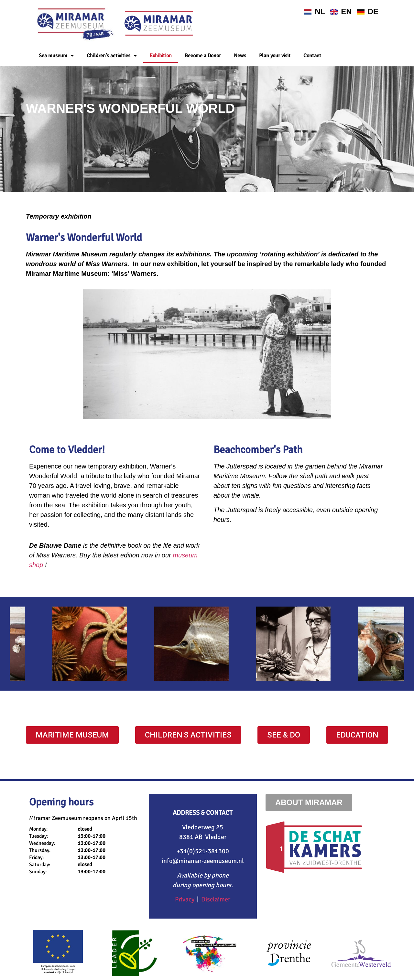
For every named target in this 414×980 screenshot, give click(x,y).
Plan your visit (275, 56)
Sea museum (56, 56)
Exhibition (161, 56)
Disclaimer (216, 899)
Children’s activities (112, 56)
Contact (312, 56)
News (240, 56)
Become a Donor (203, 56)
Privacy (185, 899)
